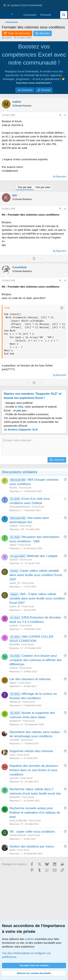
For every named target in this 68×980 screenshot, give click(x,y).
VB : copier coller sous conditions (32, 832)
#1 (65, 115)
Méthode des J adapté (42, 556)
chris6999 (14, 740)
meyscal (13, 668)
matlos (8, 38)
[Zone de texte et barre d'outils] (34, 446)
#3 (65, 280)
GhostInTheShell (17, 835)
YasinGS (14, 560)
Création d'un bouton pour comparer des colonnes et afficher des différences (36, 660)
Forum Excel (25, 488)
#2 (65, 209)
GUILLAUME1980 (18, 821)
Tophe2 (13, 545)
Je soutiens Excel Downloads (23, 5)
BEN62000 (15, 797)
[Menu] (5, 15)
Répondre (61, 177)
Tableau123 (15, 702)
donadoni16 (15, 721)
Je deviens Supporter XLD (21, 429)
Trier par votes (43, 187)
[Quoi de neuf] (56, 15)
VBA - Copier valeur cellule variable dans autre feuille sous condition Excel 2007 (37, 598)
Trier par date (25, 187)
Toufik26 (14, 526)
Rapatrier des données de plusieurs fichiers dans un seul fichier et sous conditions (34, 770)
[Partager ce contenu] (60, 115)
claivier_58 (15, 583)
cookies (29, 939)
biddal (12, 850)
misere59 (14, 778)
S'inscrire (46, 90)
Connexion (27, 90)
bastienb (14, 626)
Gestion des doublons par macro (32, 846)
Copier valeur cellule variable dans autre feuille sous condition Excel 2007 (36, 575)
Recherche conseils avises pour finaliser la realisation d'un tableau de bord (35, 813)
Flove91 (13, 488)
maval (12, 755)
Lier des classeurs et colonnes (30, 679)
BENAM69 (15, 645)
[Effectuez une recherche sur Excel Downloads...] (64, 15)
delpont (13, 683)
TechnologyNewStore (20, 507)
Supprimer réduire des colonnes (31, 751)
